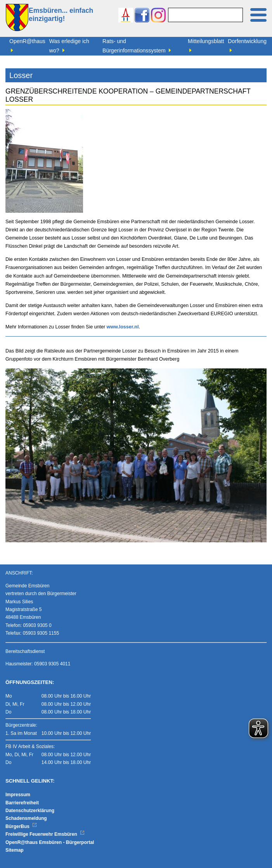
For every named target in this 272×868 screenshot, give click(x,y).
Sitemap (15, 850)
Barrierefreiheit (22, 803)
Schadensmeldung (26, 818)
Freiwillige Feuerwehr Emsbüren (45, 834)
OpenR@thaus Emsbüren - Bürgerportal (50, 842)
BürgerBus (21, 826)
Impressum (18, 795)
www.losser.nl (123, 327)
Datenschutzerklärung (30, 811)
